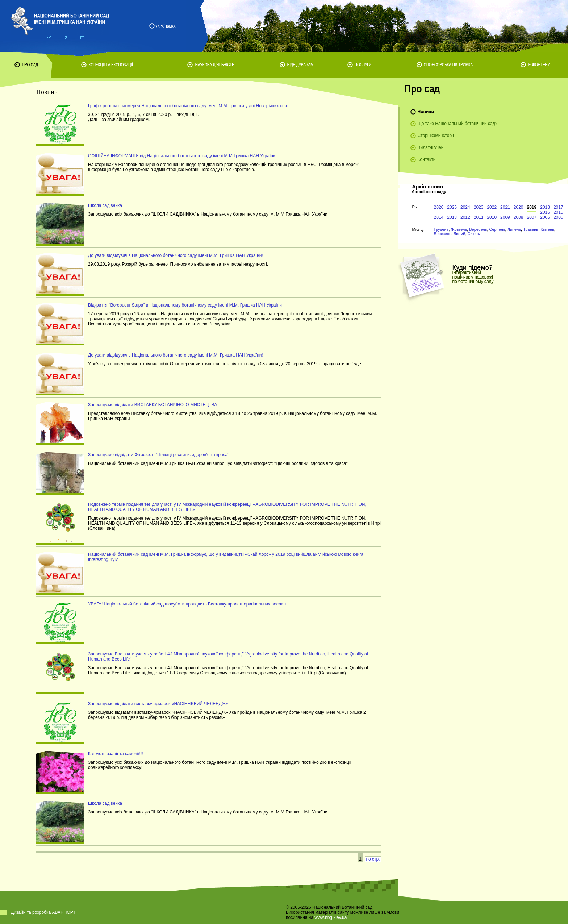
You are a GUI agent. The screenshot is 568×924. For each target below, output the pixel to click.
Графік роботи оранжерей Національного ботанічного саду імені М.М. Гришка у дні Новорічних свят (188, 106)
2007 (532, 217)
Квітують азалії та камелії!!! (116, 754)
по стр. (373, 859)
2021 (505, 207)
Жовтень (459, 229)
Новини (426, 112)
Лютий (460, 234)
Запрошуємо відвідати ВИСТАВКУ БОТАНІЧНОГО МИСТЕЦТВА (153, 405)
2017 (558, 207)
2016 (545, 212)
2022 (492, 207)
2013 (452, 217)
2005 (558, 217)
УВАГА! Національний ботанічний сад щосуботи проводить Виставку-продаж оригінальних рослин (187, 604)
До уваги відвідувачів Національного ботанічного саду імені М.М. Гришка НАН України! (176, 255)
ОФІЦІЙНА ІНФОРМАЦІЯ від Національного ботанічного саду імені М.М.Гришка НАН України (182, 156)
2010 (492, 217)
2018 (545, 207)
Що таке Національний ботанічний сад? (458, 124)
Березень (443, 234)
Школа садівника (105, 205)
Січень (474, 234)
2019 (532, 207)
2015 (558, 212)
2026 (439, 207)
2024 (465, 207)
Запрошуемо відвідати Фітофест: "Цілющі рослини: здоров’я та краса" (159, 455)
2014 (439, 217)
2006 (545, 217)
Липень (514, 229)
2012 (465, 217)
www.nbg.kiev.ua (331, 917)
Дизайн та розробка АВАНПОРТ (43, 912)
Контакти (427, 159)
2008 (519, 217)
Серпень (497, 229)
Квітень (547, 229)
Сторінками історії (436, 136)
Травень (531, 229)
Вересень (478, 229)
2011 (479, 217)
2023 (479, 207)
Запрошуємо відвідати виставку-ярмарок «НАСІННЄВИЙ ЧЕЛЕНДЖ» (158, 704)
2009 (505, 217)
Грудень (441, 229)
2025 (452, 207)
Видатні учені (431, 147)
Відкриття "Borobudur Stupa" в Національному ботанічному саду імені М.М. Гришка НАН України (185, 305)
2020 (519, 207)
